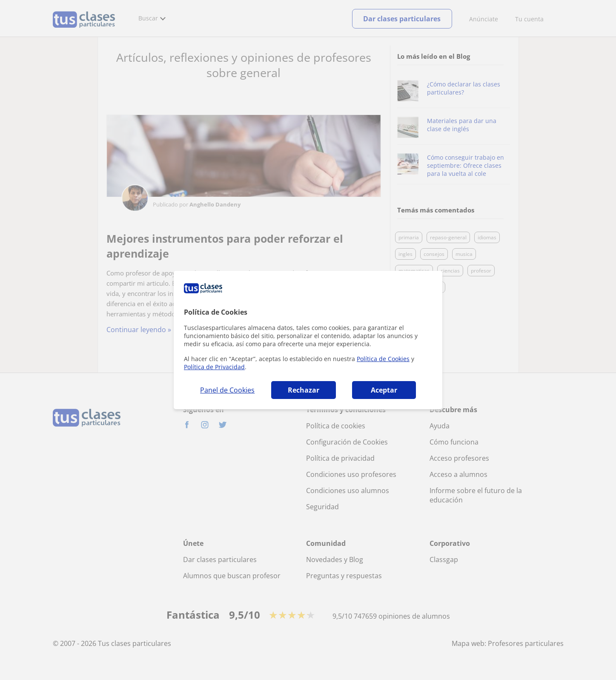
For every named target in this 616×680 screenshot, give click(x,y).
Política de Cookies (383, 359)
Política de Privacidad (214, 367)
